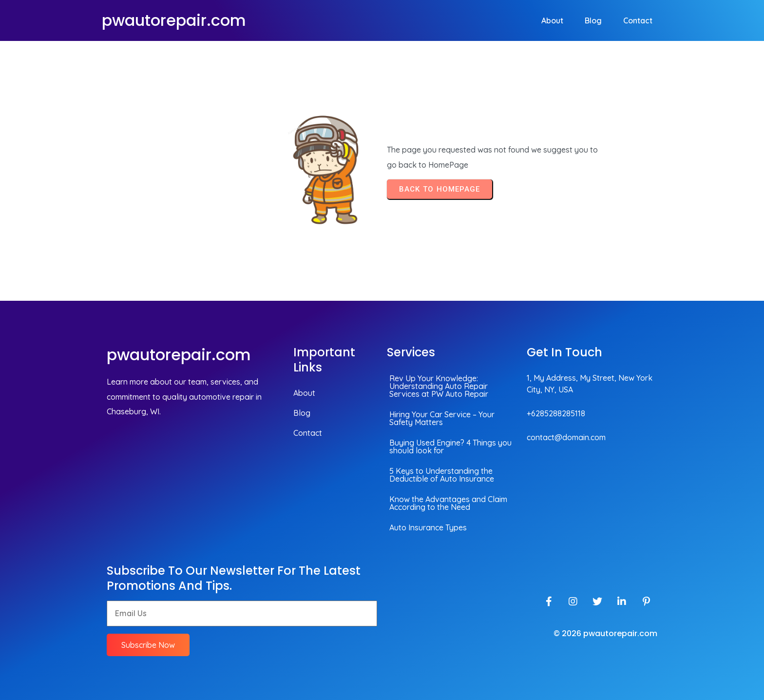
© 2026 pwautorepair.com (605, 633)
